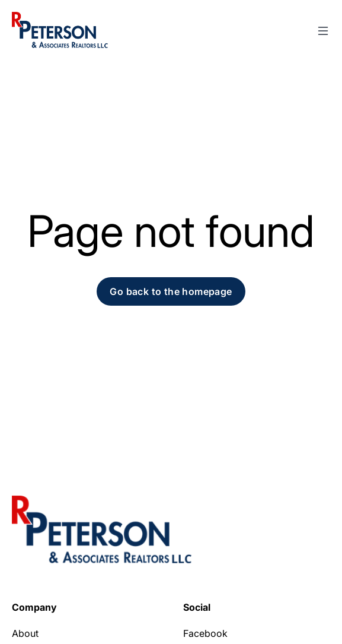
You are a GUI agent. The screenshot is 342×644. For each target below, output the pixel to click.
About (25, 633)
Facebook (205, 633)
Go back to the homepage (171, 291)
